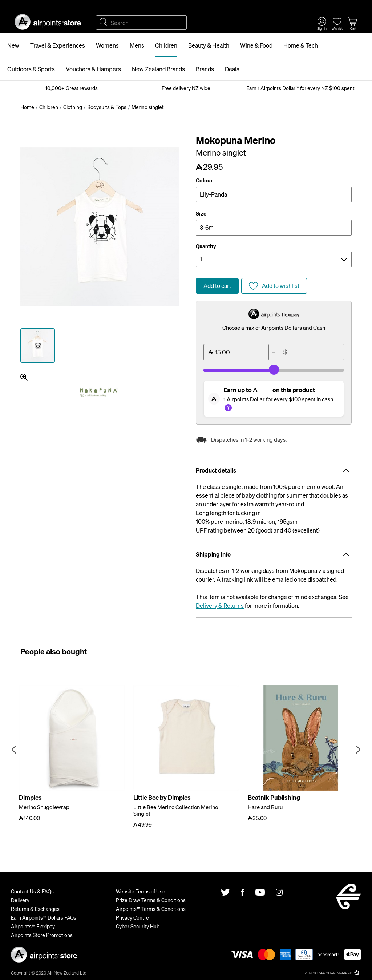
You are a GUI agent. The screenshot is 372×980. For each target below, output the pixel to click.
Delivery (20, 900)
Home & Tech (301, 45)
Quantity (206, 246)
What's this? (228, 408)
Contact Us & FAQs (32, 891)
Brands (205, 69)
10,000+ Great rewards (72, 88)
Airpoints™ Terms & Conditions (151, 909)
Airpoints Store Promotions (42, 935)
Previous (14, 750)
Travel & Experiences (58, 45)
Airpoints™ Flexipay (33, 926)
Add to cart (217, 286)
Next (358, 750)
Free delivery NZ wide (186, 88)
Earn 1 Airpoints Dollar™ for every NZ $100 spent (300, 88)
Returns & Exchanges (35, 909)
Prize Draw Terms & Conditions (151, 900)
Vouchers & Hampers (93, 69)
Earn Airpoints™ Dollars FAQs (44, 917)
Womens (107, 45)
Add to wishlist (281, 286)
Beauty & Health (209, 45)
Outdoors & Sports (31, 69)
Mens (137, 45)
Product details (274, 470)
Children (166, 45)
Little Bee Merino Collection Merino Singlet (176, 810)
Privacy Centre (132, 917)
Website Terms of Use (141, 891)
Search (103, 23)
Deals (232, 69)
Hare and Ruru (265, 807)
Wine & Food (256, 45)
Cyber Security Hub (138, 926)
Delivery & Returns (220, 605)
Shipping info (274, 554)
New (13, 45)
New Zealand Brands (158, 69)
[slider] (274, 370)
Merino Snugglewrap (44, 807)
